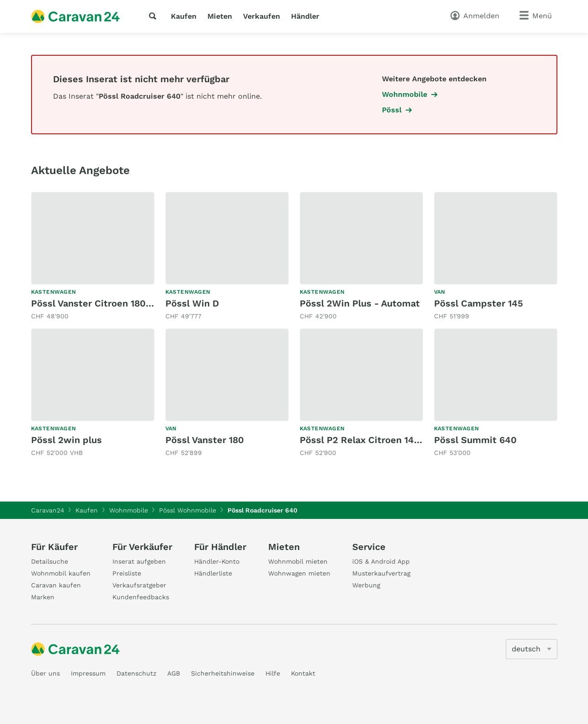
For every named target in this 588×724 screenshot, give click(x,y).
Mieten (220, 16)
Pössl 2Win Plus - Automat (360, 303)
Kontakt (303, 673)
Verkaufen (262, 16)
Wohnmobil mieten (298, 561)
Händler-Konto (217, 561)
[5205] (532, 649)
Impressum (88, 673)
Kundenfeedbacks (141, 597)
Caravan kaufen (56, 585)
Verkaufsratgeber (139, 585)
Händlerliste (213, 573)
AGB (174, 673)
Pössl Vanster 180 (205, 440)
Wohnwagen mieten (299, 573)
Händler (305, 16)
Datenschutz (136, 673)
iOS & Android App (381, 561)
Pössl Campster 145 (479, 303)
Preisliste (127, 573)
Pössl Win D (192, 303)
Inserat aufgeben (139, 561)
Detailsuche (50, 561)
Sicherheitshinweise (223, 673)
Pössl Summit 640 (475, 440)
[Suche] (154, 16)
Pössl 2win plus (66, 440)
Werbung (366, 585)
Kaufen (184, 16)
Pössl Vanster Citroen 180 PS (96, 303)
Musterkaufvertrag (381, 573)
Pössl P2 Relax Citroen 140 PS (367, 440)
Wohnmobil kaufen (61, 573)
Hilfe (273, 673)
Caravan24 (48, 510)
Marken (43, 597)
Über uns (45, 673)
